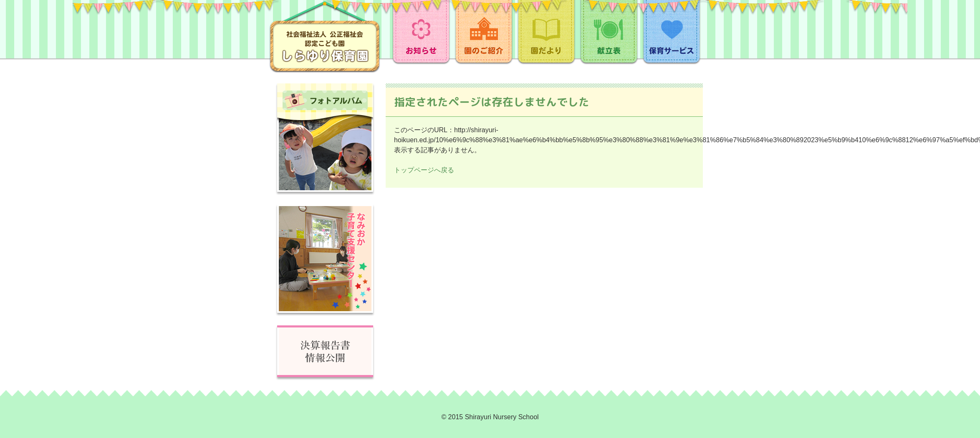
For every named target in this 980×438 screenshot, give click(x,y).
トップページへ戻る (424, 170)
